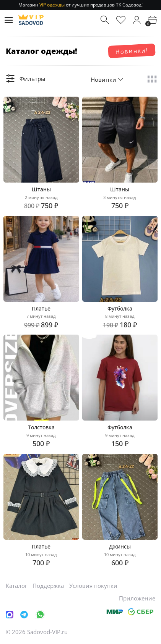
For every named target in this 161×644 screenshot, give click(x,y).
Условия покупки (93, 586)
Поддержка (48, 586)
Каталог (16, 586)
